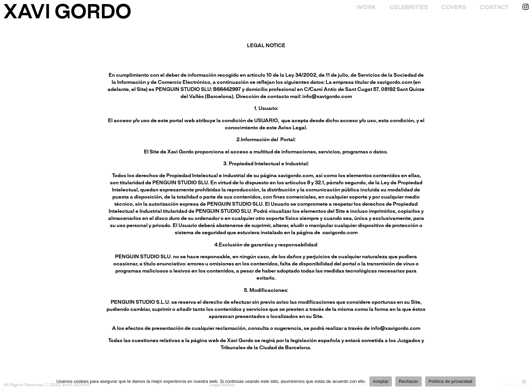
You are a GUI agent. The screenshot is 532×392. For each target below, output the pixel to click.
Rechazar (408, 381)
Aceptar (381, 381)
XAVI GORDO (67, 13)
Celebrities (409, 7)
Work (366, 7)
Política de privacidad (450, 381)
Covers (454, 7)
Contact (494, 7)
